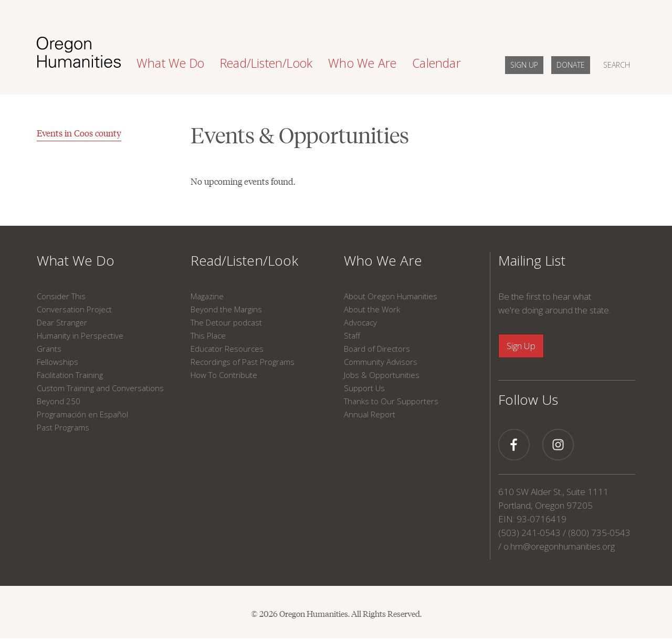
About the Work (372, 309)
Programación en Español (82, 414)
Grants (49, 349)
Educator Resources (227, 349)
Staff (352, 335)
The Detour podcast (226, 322)
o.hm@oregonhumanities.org (559, 546)
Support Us (364, 388)
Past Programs (63, 427)
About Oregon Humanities (391, 296)
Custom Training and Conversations (100, 388)
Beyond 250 (59, 401)
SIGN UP (524, 65)
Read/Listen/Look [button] (266, 63)
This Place (208, 335)
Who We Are (383, 260)
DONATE (571, 65)
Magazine (207, 296)
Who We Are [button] (362, 63)
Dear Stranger (62, 322)
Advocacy (360, 322)
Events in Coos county (79, 133)
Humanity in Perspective (80, 335)
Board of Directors (377, 349)
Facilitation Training (70, 375)
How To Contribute (224, 375)
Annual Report (370, 414)
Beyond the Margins (226, 309)
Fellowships (57, 362)
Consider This (61, 296)
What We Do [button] (170, 63)
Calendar (437, 63)
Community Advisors (381, 362)
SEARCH (617, 65)
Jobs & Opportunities (382, 375)
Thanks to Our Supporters (391, 401)
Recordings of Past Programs (243, 362)
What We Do (76, 260)
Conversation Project (74, 309)
